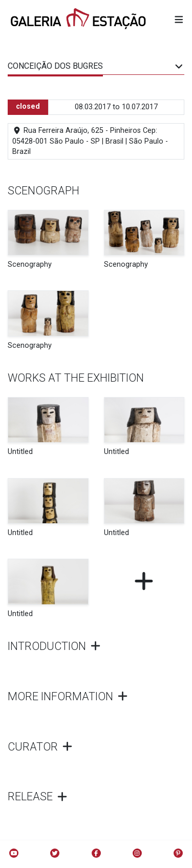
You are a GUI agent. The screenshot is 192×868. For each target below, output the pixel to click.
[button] (179, 20)
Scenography (30, 264)
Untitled (20, 452)
